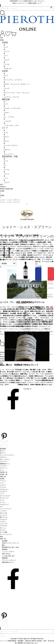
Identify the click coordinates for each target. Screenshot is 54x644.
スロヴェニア (4, 504)
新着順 (4, 263)
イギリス (3, 522)
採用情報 (5, 558)
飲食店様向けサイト (8, 562)
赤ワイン (3, 451)
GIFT (2, 185)
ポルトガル (4, 513)
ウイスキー (4, 466)
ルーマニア (4, 515)
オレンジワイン (5, 459)
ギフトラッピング (6, 534)
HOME (2, 191)
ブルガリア (4, 519)
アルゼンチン (4, 489)
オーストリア (4, 498)
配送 (3, 545)
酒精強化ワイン (5, 464)
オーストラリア (5, 496)
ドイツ (2, 483)
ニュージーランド (6, 509)
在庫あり (26, 282)
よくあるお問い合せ (8, 556)
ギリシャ (3, 528)
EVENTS (3, 187)
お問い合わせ (6, 554)
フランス (3, 481)
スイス (2, 500)
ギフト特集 (4, 532)
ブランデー (4, 462)
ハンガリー (4, 511)
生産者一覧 (4, 474)
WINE (2, 40)
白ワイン (3, 453)
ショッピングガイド (8, 552)
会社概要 (5, 541)
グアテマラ (4, 526)
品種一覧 (3, 477)
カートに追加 (28, 318)
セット (2, 470)
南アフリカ (4, 517)
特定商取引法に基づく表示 (11, 547)
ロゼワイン (4, 457)
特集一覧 (3, 539)
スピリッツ (4, 468)
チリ (1, 507)
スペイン (3, 502)
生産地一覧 (4, 472)
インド (2, 494)
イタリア (3, 485)
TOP (1, 38)
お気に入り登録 (26, 314)
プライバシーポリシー (9, 560)
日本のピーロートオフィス (11, 543)
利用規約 (5, 549)
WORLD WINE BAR (6, 189)
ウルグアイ (4, 492)
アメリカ (3, 487)
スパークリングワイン (7, 455)
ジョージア (4, 524)
